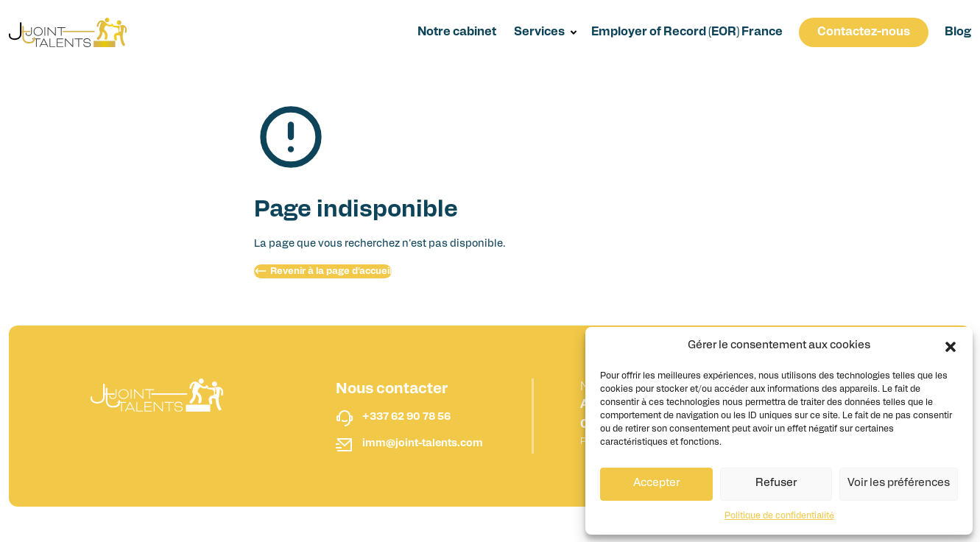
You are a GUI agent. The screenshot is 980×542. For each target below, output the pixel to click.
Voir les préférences (899, 483)
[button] (951, 347)
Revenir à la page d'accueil (323, 271)
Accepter (656, 483)
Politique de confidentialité (779, 516)
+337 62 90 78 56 (406, 417)
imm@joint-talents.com (423, 444)
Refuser (776, 483)
